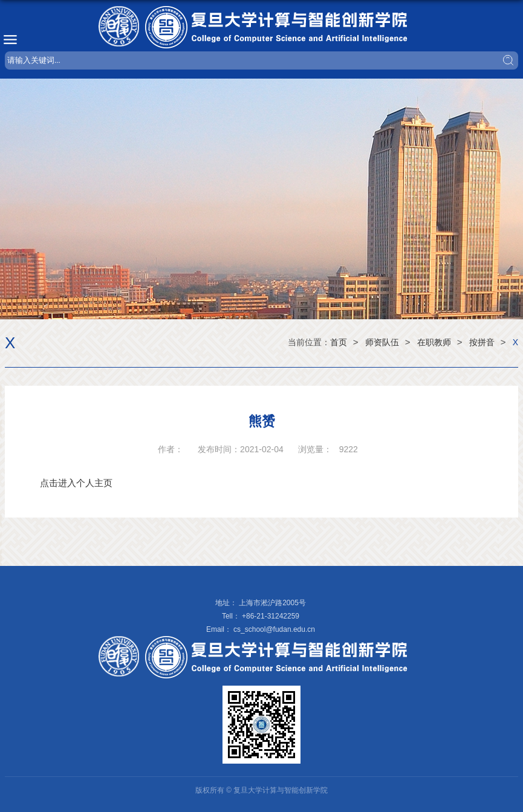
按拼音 (482, 342)
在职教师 (434, 342)
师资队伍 (382, 342)
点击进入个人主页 (76, 483)
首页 (339, 342)
